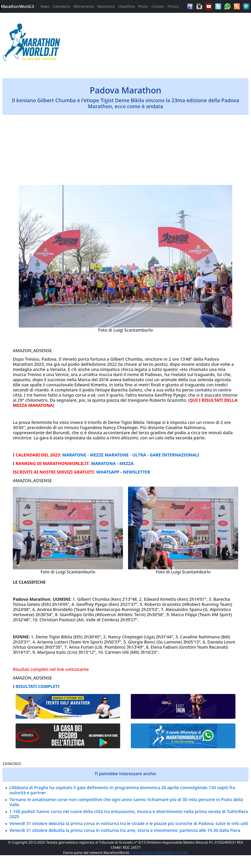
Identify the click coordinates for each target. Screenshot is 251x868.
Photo (143, 6)
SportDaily (164, 853)
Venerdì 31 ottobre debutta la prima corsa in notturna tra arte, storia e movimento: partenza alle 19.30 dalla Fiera (125, 830)
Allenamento (84, 6)
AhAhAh (181, 853)
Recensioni (106, 6)
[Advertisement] (157, 44)
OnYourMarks (142, 853)
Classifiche (126, 6)
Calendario (61, 6)
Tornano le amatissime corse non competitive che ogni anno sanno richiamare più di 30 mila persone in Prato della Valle (126, 802)
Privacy (173, 6)
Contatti (158, 6)
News (45, 6)
